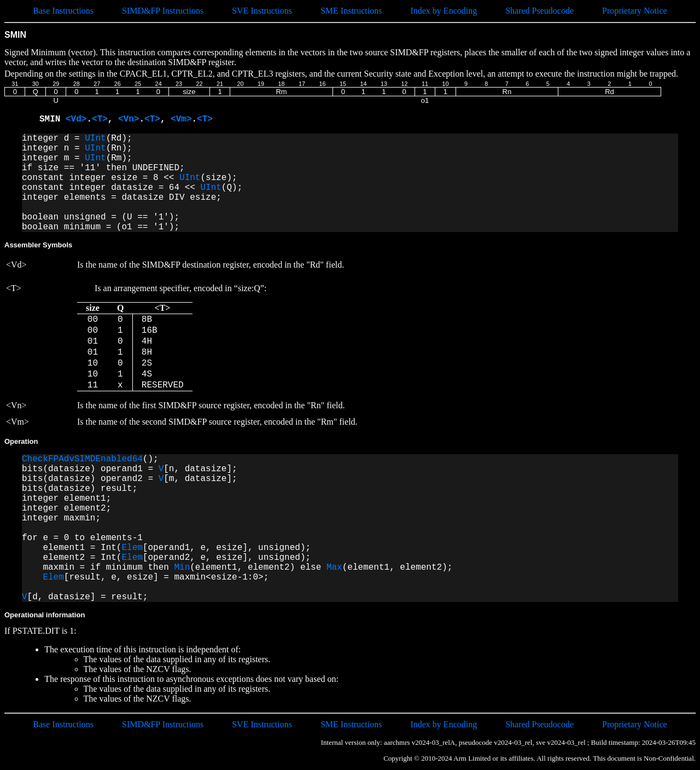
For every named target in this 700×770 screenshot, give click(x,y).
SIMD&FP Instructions (163, 11)
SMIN (52, 119)
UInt (95, 138)
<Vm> (181, 119)
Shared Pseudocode (539, 11)
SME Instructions (351, 11)
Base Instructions (63, 11)
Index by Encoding (444, 11)
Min (182, 568)
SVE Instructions (262, 11)
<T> (100, 119)
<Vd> (76, 119)
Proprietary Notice (635, 11)
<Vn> (129, 119)
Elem (132, 548)
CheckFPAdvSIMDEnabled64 (82, 459)
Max (334, 568)
